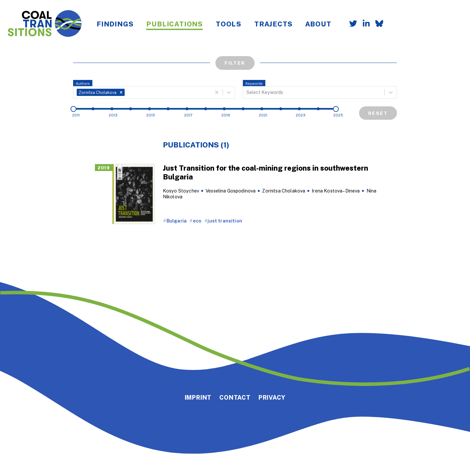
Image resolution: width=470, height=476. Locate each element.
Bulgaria (177, 221)
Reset (378, 113)
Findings (115, 24)
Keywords (254, 83)
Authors (83, 83)
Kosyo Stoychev (181, 191)
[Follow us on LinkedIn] (364, 24)
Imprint (198, 397)
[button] (121, 92)
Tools (228, 24)
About (318, 24)
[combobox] (127, 92)
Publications (174, 24)
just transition (225, 221)
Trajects (273, 24)
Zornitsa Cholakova (284, 191)
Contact (235, 397)
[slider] (73, 109)
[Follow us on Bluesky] (377, 24)
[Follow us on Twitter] (351, 24)
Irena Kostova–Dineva (336, 191)
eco (197, 221)
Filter (235, 63)
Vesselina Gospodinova (231, 191)
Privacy (272, 397)
